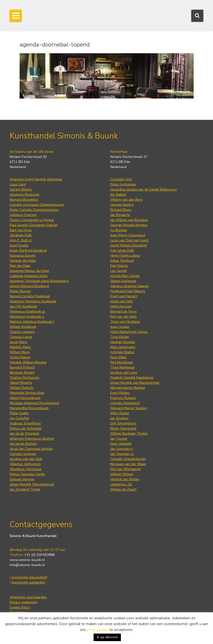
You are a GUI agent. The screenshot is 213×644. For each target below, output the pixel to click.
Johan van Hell (121, 301)
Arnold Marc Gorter (125, 276)
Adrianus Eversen (23, 215)
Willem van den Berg (126, 200)
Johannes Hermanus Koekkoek (33, 301)
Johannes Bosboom (24, 195)
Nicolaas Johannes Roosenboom (34, 403)
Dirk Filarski (119, 266)
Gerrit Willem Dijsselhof (129, 245)
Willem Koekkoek (23, 327)
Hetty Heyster (121, 306)
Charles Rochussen (25, 378)
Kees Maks (118, 357)
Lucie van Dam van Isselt (129, 240)
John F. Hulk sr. (21, 240)
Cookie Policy (20, 607)
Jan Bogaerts (120, 215)
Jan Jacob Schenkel (24, 433)
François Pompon (123, 398)
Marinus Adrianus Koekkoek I (32, 322)
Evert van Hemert (124, 296)
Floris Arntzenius (123, 184)
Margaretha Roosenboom (29, 408)
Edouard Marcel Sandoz (129, 408)
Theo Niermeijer (123, 367)
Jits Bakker (118, 195)
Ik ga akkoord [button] (107, 637)
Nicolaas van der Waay (128, 464)
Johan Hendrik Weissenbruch (32, 484)
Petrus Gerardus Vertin (27, 474)
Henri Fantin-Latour (125, 256)
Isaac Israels (120, 327)
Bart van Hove (21, 230)
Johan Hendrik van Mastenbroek (135, 383)
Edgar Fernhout (122, 261)
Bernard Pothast (22, 367)
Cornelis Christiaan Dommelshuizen (37, 205)
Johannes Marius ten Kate (29, 271)
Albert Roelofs (21, 383)
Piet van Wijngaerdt (125, 469)
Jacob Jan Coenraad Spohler (31, 449)
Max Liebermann (123, 347)
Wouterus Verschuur (26, 469)
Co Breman (119, 230)
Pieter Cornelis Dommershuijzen (34, 210)
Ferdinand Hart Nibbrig (128, 291)
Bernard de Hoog (123, 311)
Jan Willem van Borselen (129, 220)
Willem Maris (20, 352)
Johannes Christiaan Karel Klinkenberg (39, 281)
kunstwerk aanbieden (27, 582)
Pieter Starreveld (123, 428)
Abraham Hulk (21, 235)
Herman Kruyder (123, 342)
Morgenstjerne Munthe (128, 388)
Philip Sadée (19, 413)
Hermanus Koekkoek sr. (28, 311)
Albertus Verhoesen (25, 464)
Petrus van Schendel (26, 428)
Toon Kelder (120, 337)
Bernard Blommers (24, 200)
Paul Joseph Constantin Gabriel (34, 225)
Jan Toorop (119, 439)
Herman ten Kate (23, 261)
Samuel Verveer (22, 479)
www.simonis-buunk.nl (27, 560)
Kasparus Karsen (23, 256)
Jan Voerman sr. (122, 454)
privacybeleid (98, 630)
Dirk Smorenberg (123, 423)
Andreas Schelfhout (25, 423)
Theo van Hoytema (125, 322)
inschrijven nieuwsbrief (28, 577)
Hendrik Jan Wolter (125, 479)
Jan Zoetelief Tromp (25, 489)
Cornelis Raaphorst (125, 403)
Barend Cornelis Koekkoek (30, 296)
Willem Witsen (122, 474)
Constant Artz (121, 179)
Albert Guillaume (123, 281)
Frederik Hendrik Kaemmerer (132, 378)
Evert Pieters (120, 393)
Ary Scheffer (19, 418)
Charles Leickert (22, 332)
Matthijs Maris (20, 347)
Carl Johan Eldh (122, 250)
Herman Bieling (122, 205)
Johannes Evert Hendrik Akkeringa (36, 179)
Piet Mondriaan (122, 362)
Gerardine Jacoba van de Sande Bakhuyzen (144, 189)
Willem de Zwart (123, 489)
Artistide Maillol (122, 352)
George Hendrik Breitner (129, 225)
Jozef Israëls (19, 245)
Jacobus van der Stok (26, 459)
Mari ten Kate (20, 266)
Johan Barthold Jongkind (28, 250)
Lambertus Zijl (121, 484)
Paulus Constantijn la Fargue (32, 220)
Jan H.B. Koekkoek (23, 306)
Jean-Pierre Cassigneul (128, 235)
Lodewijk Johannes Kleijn (29, 276)
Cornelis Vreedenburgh (128, 459)
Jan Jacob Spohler (23, 444)
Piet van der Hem (123, 317)
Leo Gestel (119, 271)
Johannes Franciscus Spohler (32, 439)
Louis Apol (18, 184)
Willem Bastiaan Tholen (129, 433)
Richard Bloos (121, 210)
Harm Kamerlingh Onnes (129, 332)
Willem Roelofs (22, 388)
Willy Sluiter (120, 413)
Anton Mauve (20, 357)
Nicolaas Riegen (22, 372)
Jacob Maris (18, 342)
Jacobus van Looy (124, 372)
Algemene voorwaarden (28, 597)
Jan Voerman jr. (122, 449)
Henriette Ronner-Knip (27, 393)
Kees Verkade (121, 444)
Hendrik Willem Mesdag (28, 362)
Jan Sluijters (119, 418)
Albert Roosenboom (25, 398)
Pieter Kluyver (20, 291)
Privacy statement (23, 602)
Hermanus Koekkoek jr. (27, 317)
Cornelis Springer (23, 454)
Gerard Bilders (21, 189)
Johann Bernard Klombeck (29, 286)
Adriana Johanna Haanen (130, 286)
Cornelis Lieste (21, 337)
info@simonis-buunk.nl (27, 565)
